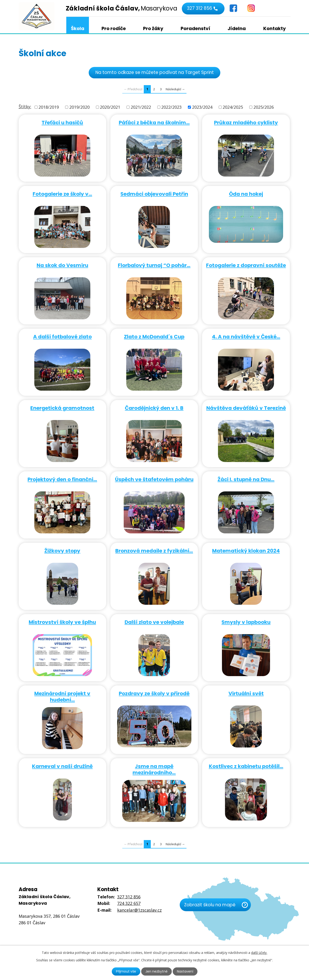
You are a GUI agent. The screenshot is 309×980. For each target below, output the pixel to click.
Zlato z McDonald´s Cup (154, 336)
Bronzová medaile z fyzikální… (154, 551)
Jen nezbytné (156, 971)
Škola (78, 28)
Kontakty (275, 28)
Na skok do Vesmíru (62, 265)
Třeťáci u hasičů (62, 122)
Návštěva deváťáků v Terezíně (246, 408)
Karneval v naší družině (62, 766)
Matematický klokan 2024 (246, 551)
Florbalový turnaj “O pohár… (154, 265)
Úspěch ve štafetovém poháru (154, 479)
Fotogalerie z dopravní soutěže (246, 265)
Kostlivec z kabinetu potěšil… (246, 766)
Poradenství (195, 28)
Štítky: (25, 107)
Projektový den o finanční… (62, 479)
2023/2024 (202, 107)
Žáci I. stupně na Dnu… (246, 479)
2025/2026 (264, 107)
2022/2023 (171, 107)
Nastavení (185, 971)
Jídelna (237, 28)
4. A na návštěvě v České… (246, 336)
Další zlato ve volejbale (154, 622)
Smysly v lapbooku (246, 622)
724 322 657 (129, 903)
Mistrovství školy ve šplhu (62, 622)
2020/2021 (110, 107)
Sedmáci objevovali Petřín (154, 194)
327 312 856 (200, 8)
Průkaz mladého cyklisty (246, 122)
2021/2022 (141, 107)
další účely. (259, 953)
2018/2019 (49, 107)
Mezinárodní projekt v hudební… (62, 696)
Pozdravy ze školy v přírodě (154, 693)
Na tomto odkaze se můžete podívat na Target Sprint (155, 72)
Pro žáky (153, 28)
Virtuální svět (246, 693)
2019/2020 (79, 107)
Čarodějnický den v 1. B (154, 408)
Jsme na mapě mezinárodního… (154, 769)
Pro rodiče (114, 28)
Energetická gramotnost (62, 408)
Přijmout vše (126, 971)
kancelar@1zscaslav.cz (139, 910)
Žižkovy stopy (62, 551)
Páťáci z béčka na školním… (154, 122)
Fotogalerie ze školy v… (62, 194)
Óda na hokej (246, 194)
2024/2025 (233, 107)
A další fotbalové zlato (62, 336)
